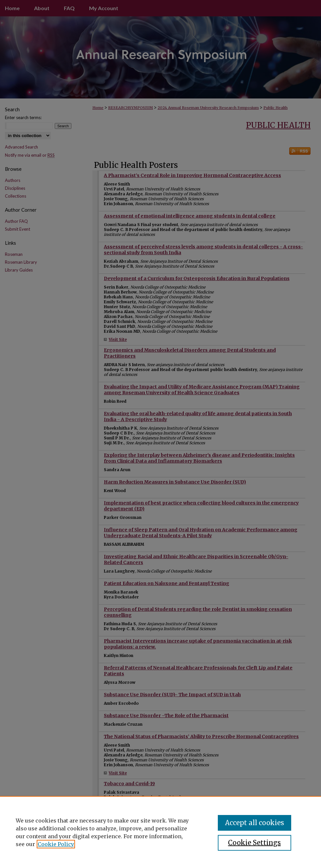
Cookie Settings (254, 843)
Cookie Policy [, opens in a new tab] (56, 844)
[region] (160, 832)
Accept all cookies (255, 823)
